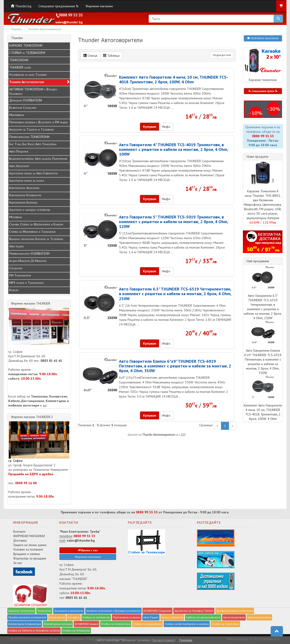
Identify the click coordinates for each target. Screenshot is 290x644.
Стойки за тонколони (225, 624)
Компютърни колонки (58, 624)
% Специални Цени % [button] (263, 91)
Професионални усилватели (27, 617)
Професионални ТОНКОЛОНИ (29, 137)
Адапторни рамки (259, 617)
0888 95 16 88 (26, 483)
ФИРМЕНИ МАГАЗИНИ (29, 536)
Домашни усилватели (69, 611)
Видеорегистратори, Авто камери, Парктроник (38, 159)
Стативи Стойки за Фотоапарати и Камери (36, 224)
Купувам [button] (150, 127)
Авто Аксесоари (19, 166)
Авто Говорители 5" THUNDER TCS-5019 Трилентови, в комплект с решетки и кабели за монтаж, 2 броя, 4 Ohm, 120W (173, 221)
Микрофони (17, 115)
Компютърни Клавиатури (25, 195)
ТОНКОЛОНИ (19, 60)
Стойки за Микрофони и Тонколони (32, 232)
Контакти (19, 531)
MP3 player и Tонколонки (26, 283)
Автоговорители (234, 617)
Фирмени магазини (99, 6)
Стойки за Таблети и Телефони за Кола (34, 630)
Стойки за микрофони (147, 624)
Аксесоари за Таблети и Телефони (31, 129)
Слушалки (16, 268)
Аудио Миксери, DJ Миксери (28, 261)
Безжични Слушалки (23, 108)
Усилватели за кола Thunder (28, 75)
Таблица (111, 56)
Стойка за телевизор (96, 617)
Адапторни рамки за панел (27, 181)
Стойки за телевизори (116, 624)
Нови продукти (257, 157)
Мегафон (74, 617)
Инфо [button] (166, 127)
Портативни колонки (127, 617)
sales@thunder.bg (81, 540)
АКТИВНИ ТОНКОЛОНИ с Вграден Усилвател (33, 91)
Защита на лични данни (30, 545)
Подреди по (222, 55)
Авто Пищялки (19, 151)
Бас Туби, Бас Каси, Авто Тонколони (33, 144)
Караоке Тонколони (21, 611)
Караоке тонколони (263, 65)
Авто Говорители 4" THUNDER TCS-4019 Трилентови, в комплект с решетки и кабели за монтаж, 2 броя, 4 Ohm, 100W (173, 149)
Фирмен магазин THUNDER (31, 303)
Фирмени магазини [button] (88, 557)
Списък (90, 56)
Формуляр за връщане (30, 558)
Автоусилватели (172, 617)
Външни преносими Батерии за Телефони (36, 239)
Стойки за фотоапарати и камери (187, 624)
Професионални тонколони (235, 611)
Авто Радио (151, 617)
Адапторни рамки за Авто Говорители (33, 173)
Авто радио (16, 246)
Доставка (20, 540)
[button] (263, 109)
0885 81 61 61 (51, 361)
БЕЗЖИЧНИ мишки (86, 624)
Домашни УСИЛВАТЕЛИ (26, 100)
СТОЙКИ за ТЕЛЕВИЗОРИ (27, 53)
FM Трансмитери (20, 275)
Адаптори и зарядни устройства (30, 210)
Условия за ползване (28, 549)
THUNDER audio (20, 67)
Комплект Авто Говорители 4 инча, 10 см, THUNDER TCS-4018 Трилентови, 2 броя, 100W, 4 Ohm (174, 79)
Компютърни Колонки (23, 202)
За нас (18, 563)
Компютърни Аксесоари (24, 188)
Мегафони (16, 217)
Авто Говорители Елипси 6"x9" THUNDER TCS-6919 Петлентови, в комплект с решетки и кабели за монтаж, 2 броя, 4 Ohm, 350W (175, 366)
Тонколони (44, 611)
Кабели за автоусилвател (203, 617)
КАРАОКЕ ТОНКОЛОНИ (26, 45)
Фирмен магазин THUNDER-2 (32, 417)
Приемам (186, 640)
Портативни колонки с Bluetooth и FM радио (38, 122)
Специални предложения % (58, 6)
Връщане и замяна (27, 554)
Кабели (14, 290)
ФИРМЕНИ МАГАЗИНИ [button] (263, 38)
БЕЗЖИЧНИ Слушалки (157, 611)
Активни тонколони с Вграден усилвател (113, 611)
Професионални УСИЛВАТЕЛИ (29, 254)
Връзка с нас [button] (88, 550)
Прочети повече (163, 640)
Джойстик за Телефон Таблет (194, 611)
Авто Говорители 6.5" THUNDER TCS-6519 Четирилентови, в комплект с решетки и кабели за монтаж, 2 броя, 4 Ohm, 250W (175, 294)
